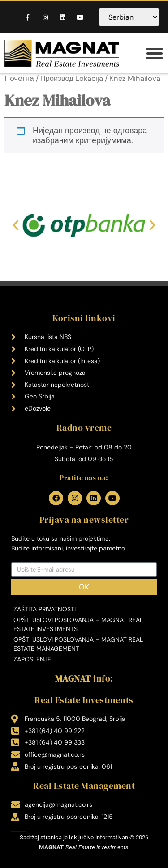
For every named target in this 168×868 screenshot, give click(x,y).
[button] (155, 53)
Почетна (19, 78)
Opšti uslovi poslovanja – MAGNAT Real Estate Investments (78, 624)
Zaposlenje (32, 659)
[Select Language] (129, 17)
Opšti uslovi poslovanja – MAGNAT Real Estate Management (78, 644)
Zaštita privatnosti (45, 609)
